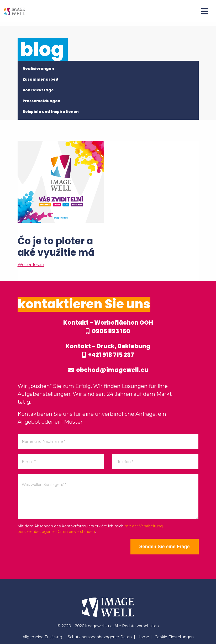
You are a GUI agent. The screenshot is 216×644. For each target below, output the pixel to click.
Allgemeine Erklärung (42, 637)
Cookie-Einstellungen (174, 637)
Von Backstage (38, 90)
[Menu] (205, 11)
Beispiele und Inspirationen (51, 112)
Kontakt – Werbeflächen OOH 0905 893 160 (108, 327)
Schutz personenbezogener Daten (100, 637)
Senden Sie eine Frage (164, 547)
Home (143, 637)
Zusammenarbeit (41, 79)
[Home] (14, 11)
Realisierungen (38, 69)
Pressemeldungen (41, 101)
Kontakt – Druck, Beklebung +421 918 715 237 (108, 351)
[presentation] (57, 549)
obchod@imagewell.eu (108, 370)
